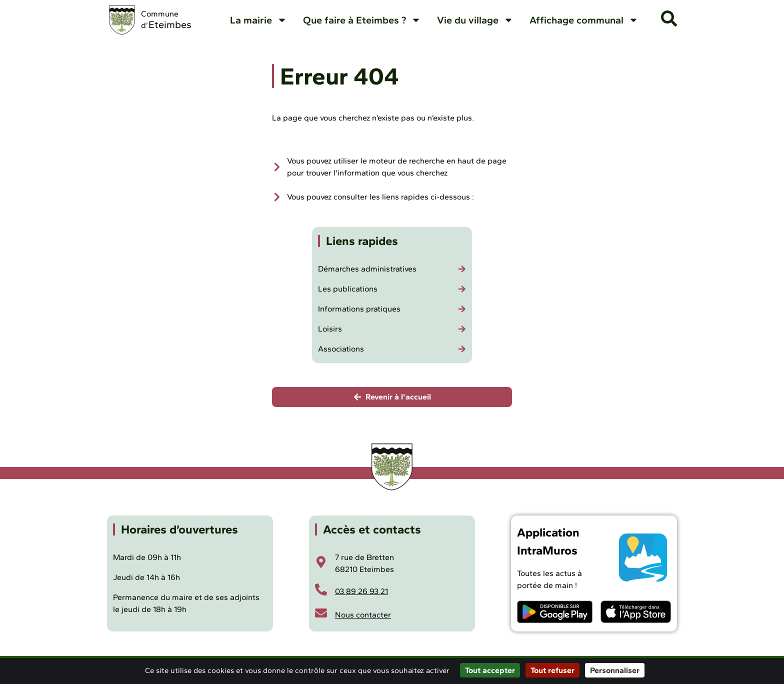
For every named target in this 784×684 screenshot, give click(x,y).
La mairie (258, 20)
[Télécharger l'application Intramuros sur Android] (555, 611)
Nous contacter (363, 615)
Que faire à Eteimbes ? (362, 20)
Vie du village (475, 20)
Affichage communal (584, 20)
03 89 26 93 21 (361, 591)
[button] (669, 18)
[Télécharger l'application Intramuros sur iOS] (636, 611)
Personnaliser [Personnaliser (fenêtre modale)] (615, 670)
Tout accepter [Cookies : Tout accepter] (490, 670)
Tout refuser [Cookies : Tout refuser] (552, 670)
